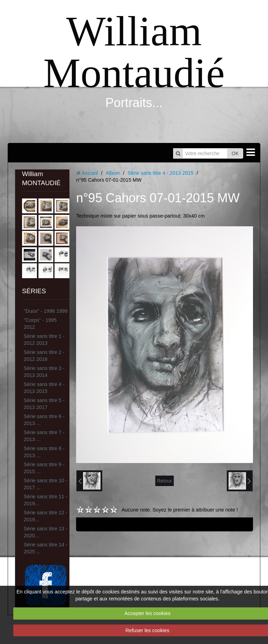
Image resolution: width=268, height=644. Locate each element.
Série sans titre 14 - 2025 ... (46, 548)
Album (113, 173)
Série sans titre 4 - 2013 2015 (44, 388)
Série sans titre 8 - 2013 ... (44, 452)
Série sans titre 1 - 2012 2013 (44, 340)
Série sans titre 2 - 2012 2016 (44, 356)
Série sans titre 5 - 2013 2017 (44, 404)
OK (235, 153)
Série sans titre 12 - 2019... (46, 516)
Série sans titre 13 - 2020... (46, 532)
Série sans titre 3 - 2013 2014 (44, 372)
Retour (165, 481)
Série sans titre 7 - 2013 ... (44, 436)
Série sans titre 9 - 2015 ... (44, 468)
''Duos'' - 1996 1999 (46, 311)
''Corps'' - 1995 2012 (40, 324)
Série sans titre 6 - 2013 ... (44, 420)
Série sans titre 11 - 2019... (46, 500)
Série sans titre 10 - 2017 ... (46, 484)
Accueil (90, 173)
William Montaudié (134, 52)
